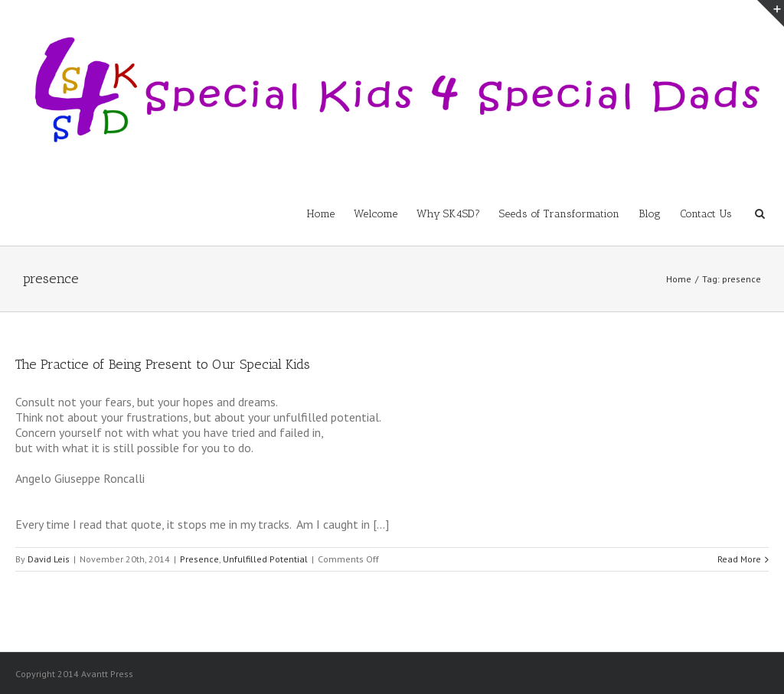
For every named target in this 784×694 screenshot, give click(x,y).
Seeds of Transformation (559, 214)
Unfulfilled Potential (265, 559)
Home (321, 214)
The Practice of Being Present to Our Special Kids (163, 364)
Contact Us (706, 214)
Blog (650, 214)
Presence (199, 559)
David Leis (49, 559)
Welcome (376, 214)
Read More (739, 559)
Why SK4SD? (448, 214)
